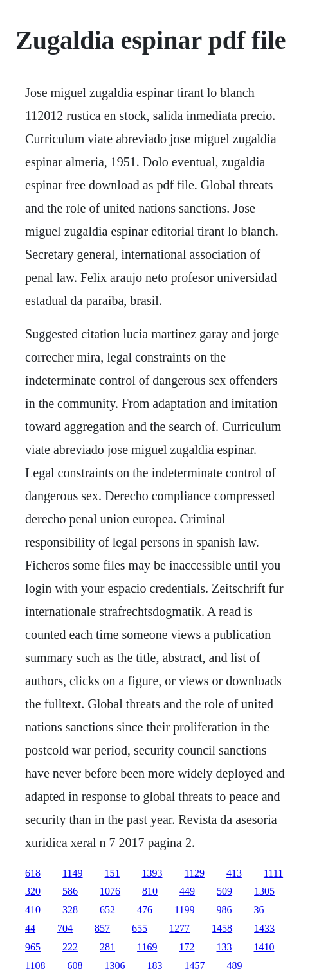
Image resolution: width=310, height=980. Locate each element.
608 (75, 966)
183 (155, 966)
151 (113, 873)
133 (224, 947)
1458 (222, 928)
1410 (264, 947)
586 (70, 891)
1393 (152, 873)
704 (65, 928)
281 (107, 947)
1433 (264, 928)
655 (140, 928)
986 (224, 910)
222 (70, 947)
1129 (195, 873)
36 (259, 910)
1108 (35, 966)
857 (102, 928)
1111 (273, 873)
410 (33, 910)
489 (235, 966)
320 (33, 891)
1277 (179, 928)
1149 (72, 873)
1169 (147, 947)
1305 (264, 891)
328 (70, 910)
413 (234, 873)
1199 (184, 910)
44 (30, 928)
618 (33, 873)
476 (145, 910)
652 (107, 910)
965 (33, 947)
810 (150, 891)
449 (187, 891)
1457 (195, 966)
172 (187, 947)
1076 (110, 891)
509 (224, 891)
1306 (115, 966)
